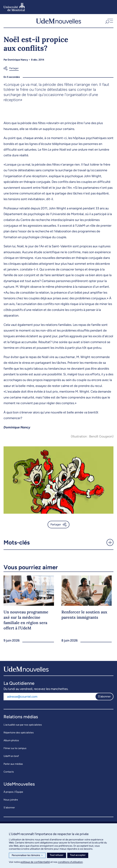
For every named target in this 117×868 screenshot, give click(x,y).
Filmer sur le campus (15, 748)
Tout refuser (57, 855)
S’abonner (9, 808)
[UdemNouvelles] (59, 21)
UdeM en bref (11, 756)
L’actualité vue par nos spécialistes (23, 725)
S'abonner (104, 696)
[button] (109, 21)
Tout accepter (78, 855)
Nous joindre (11, 800)
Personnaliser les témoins (27, 855)
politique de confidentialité (35, 862)
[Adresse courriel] (49, 697)
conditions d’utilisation (70, 862)
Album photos (11, 740)
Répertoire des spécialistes (19, 733)
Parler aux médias (13, 764)
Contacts (9, 772)
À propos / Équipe (13, 792)
